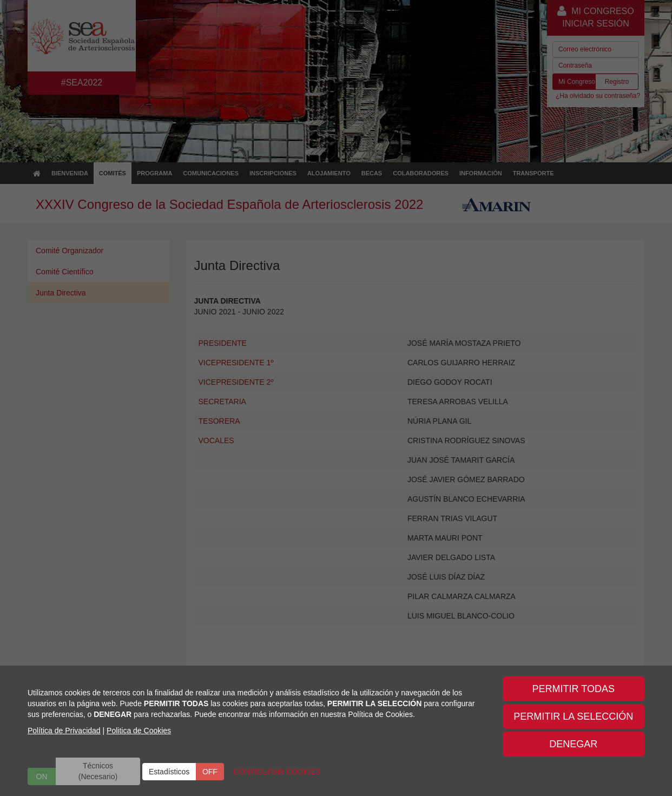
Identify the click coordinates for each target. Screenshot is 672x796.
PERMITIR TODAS (574, 689)
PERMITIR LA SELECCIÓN (573, 716)
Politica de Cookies (139, 731)
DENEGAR (573, 744)
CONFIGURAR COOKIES (277, 772)
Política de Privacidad (64, 731)
